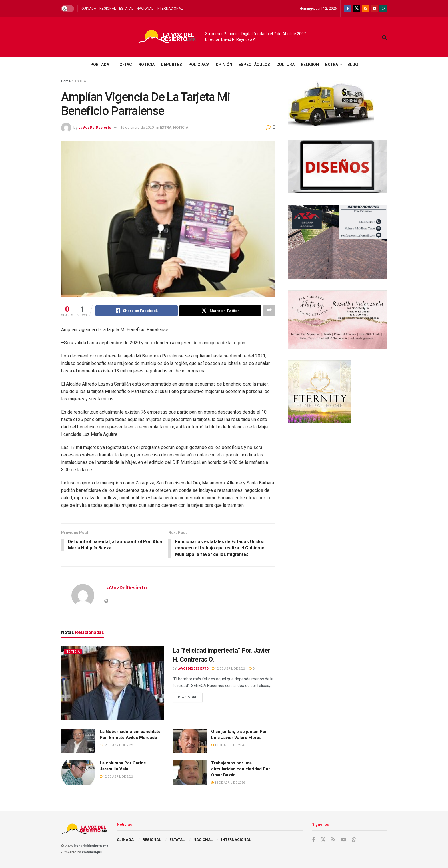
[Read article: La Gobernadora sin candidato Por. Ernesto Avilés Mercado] (78, 741)
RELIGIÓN (310, 65)
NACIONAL (145, 9)
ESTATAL (126, 9)
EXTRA (332, 65)
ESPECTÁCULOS (254, 65)
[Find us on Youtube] (374, 9)
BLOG (353, 65)
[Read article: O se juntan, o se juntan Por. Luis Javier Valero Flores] (190, 741)
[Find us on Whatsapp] (383, 9)
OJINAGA (89, 9)
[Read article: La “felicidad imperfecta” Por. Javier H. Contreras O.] (113, 684)
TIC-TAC (124, 65)
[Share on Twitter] (220, 311)
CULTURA (285, 65)
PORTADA (100, 65)
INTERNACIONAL (170, 9)
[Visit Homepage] (167, 38)
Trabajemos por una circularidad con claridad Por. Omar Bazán (241, 770)
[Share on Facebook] (137, 311)
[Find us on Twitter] (357, 9)
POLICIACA (199, 65)
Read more (190, 696)
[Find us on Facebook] (348, 9)
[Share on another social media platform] (269, 311)
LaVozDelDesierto (95, 127)
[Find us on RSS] (365, 9)
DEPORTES (171, 65)
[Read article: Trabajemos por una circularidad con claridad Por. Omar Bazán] (190, 773)
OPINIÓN (224, 65)
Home (66, 81)
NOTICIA (146, 65)
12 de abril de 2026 (229, 669)
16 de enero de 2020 (137, 127)
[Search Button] (384, 37)
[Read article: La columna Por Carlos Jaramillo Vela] (78, 773)
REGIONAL (108, 9)
